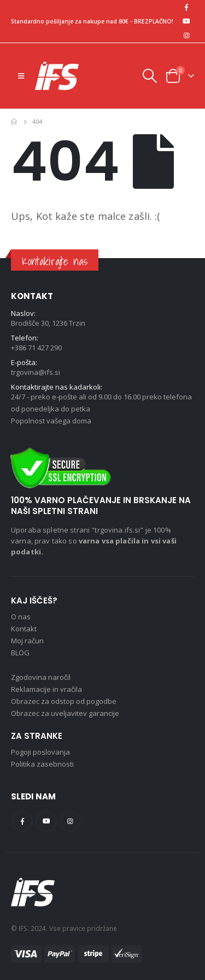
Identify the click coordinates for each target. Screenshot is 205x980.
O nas (21, 617)
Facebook (22, 821)
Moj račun (27, 641)
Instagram (70, 821)
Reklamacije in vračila (46, 689)
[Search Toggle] (149, 76)
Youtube (46, 821)
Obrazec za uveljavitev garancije (65, 713)
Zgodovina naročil (41, 677)
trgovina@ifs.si (36, 372)
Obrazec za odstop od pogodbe (64, 701)
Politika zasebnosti (42, 764)
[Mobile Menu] (21, 76)
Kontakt (24, 629)
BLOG (20, 653)
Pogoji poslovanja (40, 752)
